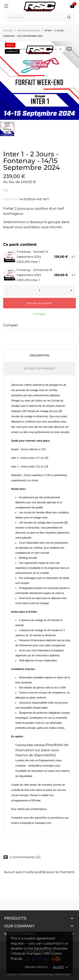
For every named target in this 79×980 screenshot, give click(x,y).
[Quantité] (39, 290)
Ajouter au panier (39, 303)
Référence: (11, 199)
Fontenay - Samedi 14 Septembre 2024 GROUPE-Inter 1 (32, 257)
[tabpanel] (39, 80)
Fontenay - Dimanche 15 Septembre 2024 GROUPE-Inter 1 (34, 275)
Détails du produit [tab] (39, 368)
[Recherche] (39, 17)
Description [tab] (39, 355)
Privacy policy (36, 967)
